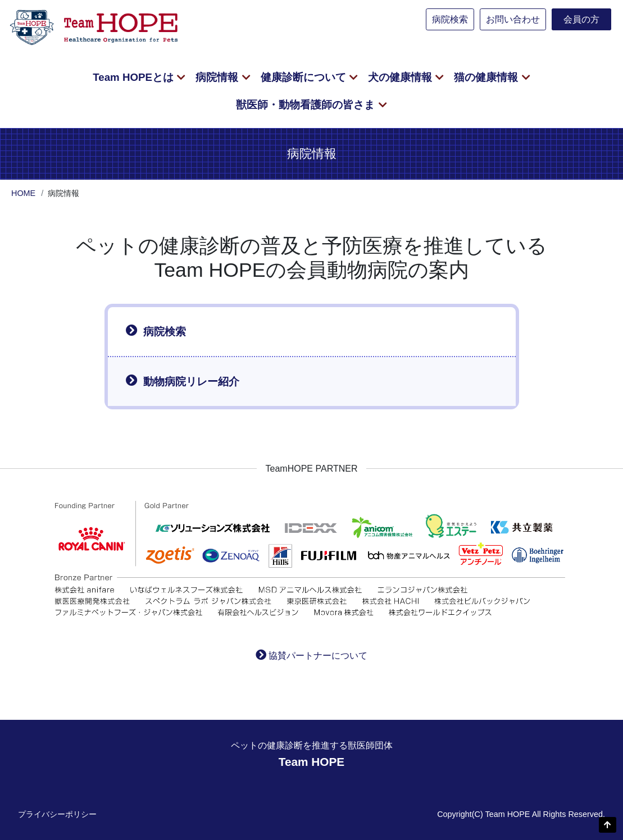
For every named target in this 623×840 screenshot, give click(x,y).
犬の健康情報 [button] (401, 77)
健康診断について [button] (305, 77)
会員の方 (581, 19)
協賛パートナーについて (318, 656)
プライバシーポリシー (57, 814)
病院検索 (450, 19)
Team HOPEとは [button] (135, 77)
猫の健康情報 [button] (487, 77)
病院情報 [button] (218, 77)
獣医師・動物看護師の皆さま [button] (307, 105)
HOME (23, 193)
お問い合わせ (513, 19)
